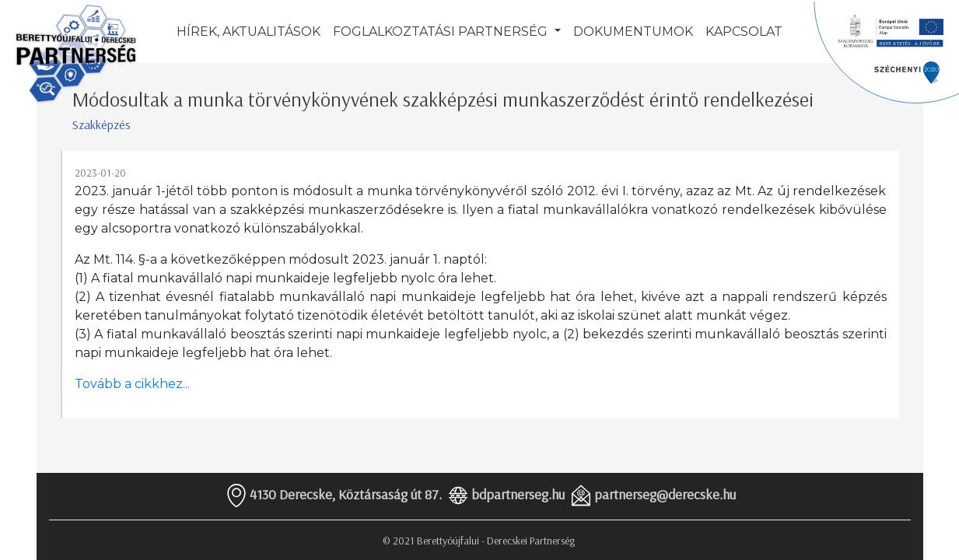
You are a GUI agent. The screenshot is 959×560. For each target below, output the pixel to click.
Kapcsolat (744, 31)
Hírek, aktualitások (248, 31)
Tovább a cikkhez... (132, 384)
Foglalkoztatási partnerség (442, 31)
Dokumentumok (633, 31)
